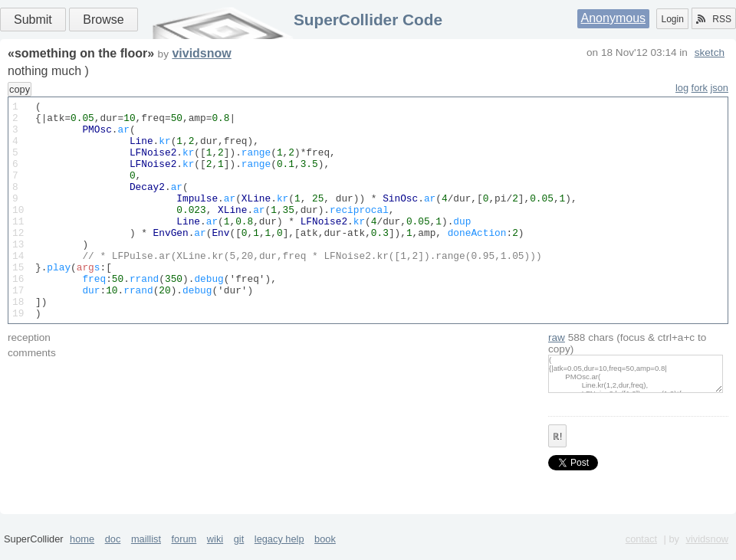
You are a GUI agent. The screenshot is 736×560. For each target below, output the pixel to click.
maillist (146, 554)
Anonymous (614, 18)
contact (641, 554)
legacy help (279, 554)
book (325, 554)
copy (20, 89)
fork (700, 88)
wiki (215, 554)
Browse (103, 20)
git (239, 554)
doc (113, 554)
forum (184, 554)
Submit (33, 20)
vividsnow (201, 53)
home (82, 554)
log (682, 88)
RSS (714, 19)
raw (557, 381)
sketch (710, 52)
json (720, 88)
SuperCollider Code (368, 20)
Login (672, 19)
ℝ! (557, 480)
